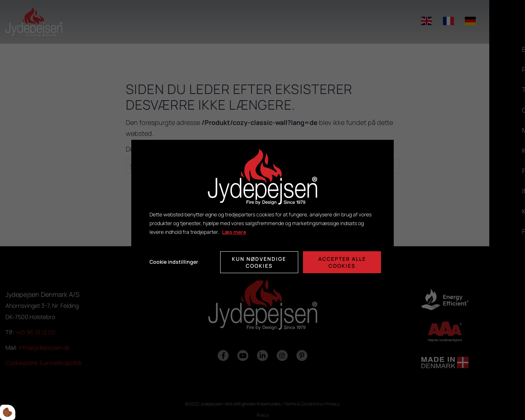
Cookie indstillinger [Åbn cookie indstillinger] (174, 262)
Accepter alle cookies (342, 262)
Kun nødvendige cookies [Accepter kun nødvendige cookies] (259, 262)
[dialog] (262, 210)
